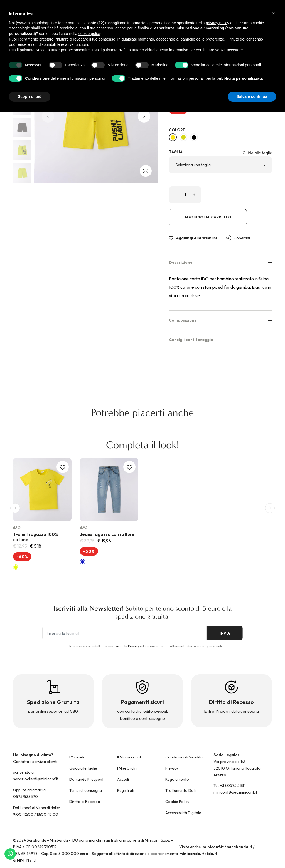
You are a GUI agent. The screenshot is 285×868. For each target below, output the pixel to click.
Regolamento (177, 779)
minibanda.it (192, 854)
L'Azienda (77, 757)
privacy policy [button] (217, 23)
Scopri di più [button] (30, 96)
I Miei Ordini (127, 768)
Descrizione (220, 262)
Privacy (172, 768)
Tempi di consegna (86, 790)
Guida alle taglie (257, 153)
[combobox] (220, 165)
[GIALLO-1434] (173, 137)
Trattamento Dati (180, 790)
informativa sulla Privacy (120, 646)
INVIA (223, 633)
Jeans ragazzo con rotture (107, 534)
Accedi (123, 779)
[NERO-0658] (194, 137)
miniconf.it (213, 847)
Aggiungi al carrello (208, 217)
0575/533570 (25, 797)
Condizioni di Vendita (184, 757)
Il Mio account (129, 757)
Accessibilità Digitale (183, 813)
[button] (144, 116)
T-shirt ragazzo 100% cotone (36, 537)
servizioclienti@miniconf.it (36, 779)
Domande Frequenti (87, 779)
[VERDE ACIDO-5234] (183, 137)
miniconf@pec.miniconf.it (235, 792)
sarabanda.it (239, 847)
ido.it (212, 854)
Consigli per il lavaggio (220, 340)
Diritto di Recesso (85, 802)
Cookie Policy (177, 802)
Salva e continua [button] (252, 96)
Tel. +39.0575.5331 (229, 785)
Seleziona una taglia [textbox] (193, 165)
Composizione (220, 320)
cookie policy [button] (89, 34)
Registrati (126, 790)
